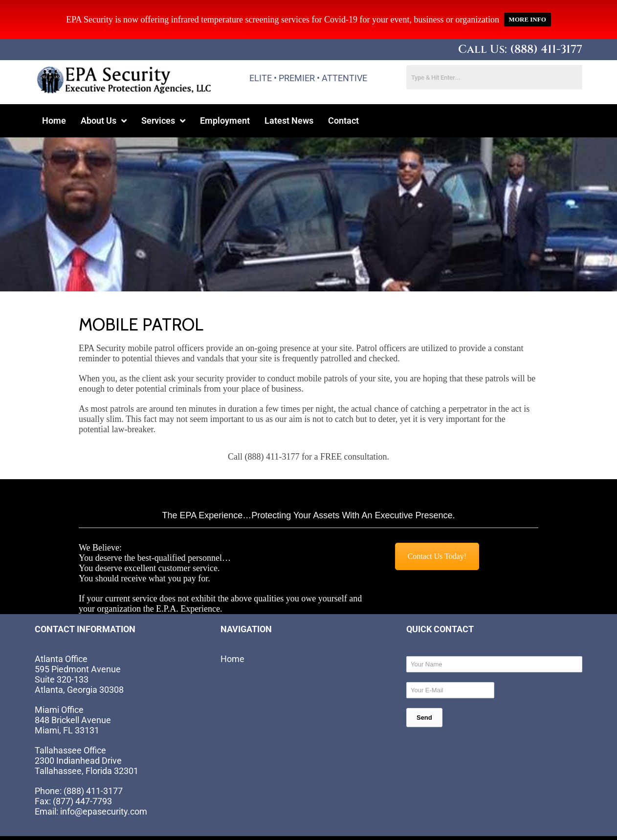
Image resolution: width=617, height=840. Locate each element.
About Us (104, 100)
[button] (104, 101)
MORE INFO (528, 10)
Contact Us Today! (437, 536)
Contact (343, 100)
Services (163, 100)
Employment (225, 100)
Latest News (289, 100)
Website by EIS (149, 831)
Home (54, 100)
